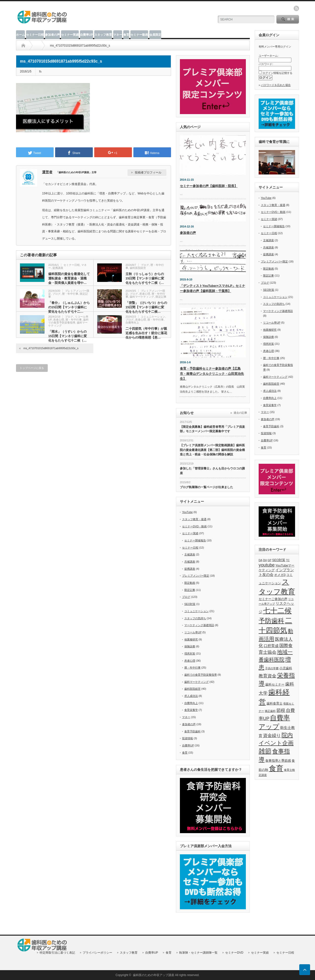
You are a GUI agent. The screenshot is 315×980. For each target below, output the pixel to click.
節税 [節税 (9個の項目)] (281, 710)
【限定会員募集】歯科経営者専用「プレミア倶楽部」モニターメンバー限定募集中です (212, 429)
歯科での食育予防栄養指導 (68, 321)
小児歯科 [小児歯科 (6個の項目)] (286, 668)
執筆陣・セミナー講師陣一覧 (198, 953)
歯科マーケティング (142, 297)
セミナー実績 (70, 35)
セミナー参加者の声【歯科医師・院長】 (209, 186)
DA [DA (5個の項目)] (260, 560)
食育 (126, 35)
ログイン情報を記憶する (277, 73)
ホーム (20, 35)
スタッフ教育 (103, 35)
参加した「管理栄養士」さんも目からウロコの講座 (212, 471)
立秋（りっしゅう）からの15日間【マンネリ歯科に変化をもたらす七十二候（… (145, 278)
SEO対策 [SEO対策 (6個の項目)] (279, 560)
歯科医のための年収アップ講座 (154, 975)
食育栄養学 (191, 710)
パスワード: (266, 64)
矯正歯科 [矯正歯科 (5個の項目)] (270, 711)
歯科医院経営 (138, 268)
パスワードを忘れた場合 (276, 85)
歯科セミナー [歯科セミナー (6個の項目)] (275, 684)
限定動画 (190, 583)
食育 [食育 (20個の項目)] (276, 768)
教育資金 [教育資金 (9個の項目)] (268, 676)
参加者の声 (52, 35)
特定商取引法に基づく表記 (57, 953)
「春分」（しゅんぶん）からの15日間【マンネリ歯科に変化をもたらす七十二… (69, 307)
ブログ (145, 265)
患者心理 (145, 294)
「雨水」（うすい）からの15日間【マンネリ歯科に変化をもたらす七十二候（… (68, 336)
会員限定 (155, 35)
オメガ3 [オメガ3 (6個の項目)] (280, 575)
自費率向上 (132, 323)
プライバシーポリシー (97, 953)
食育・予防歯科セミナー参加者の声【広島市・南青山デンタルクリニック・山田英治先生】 (212, 374)
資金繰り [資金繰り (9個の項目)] (272, 735)
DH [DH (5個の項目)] (265, 560)
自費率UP (87, 35)
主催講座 (190, 554)
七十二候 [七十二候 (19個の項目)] (277, 611)
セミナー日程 (35, 35)
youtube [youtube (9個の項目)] (267, 565)
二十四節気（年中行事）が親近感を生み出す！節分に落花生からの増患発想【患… (146, 333)
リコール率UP (193, 632)
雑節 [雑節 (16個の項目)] (265, 751)
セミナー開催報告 (195, 540)
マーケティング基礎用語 (199, 625)
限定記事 (161, 297)
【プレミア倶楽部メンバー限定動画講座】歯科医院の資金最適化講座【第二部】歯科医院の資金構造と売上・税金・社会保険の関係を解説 (212, 450)
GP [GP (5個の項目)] (269, 560)
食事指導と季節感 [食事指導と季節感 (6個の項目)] (278, 761)
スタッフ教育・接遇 (194, 519)
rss (296, 8)
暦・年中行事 (70, 294)
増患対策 (190, 653)
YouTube (187, 512)
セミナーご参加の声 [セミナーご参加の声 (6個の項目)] (273, 599)
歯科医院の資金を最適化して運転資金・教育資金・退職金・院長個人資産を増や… (69, 278)
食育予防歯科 (192, 731)
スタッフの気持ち (195, 618)
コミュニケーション (153, 317)
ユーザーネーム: (268, 56)
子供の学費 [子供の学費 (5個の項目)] (272, 668)
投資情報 (188, 738)
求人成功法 (191, 696)
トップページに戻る (32, 368)
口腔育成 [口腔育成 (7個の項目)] (271, 646)
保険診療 (190, 646)
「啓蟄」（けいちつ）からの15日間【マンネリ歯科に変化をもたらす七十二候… (146, 307)
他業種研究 (191, 639)
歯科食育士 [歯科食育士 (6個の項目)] (275, 703)
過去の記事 (240, 413)
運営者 (47, 172)
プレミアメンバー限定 (196, 576)
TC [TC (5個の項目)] (288, 560)
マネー (118, 35)
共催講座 (190, 562)
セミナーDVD (234, 953)
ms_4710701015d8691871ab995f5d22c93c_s (51, 348)
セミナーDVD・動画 (194, 526)
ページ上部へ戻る (305, 970)
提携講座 (58, 268)
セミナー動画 (139, 35)
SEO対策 (190, 604)
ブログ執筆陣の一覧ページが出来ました (206, 487)
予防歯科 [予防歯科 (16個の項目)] (271, 621)
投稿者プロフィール (148, 172)
